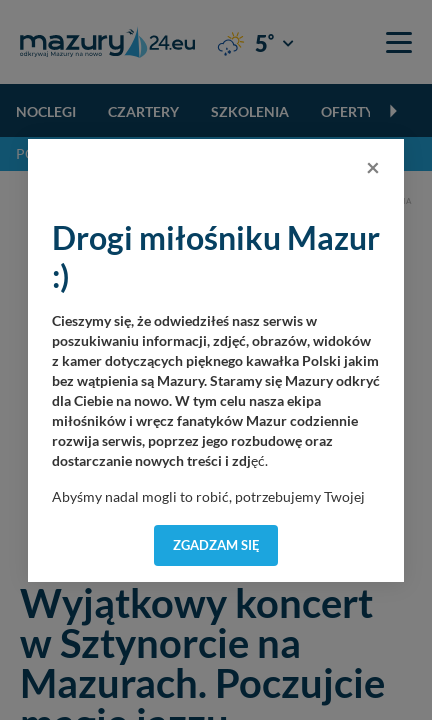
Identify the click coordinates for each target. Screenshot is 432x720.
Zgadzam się (216, 545)
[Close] (373, 167)
